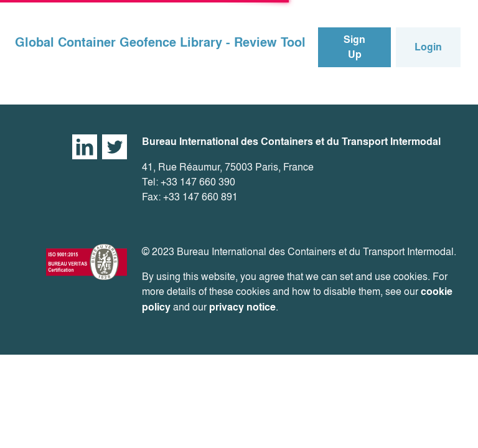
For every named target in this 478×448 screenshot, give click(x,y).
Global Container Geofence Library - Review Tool (160, 42)
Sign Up (354, 47)
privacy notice (242, 307)
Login (428, 47)
